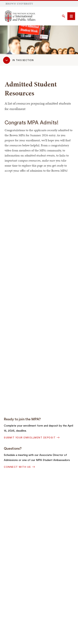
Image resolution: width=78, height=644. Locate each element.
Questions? (13, 449)
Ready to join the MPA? (22, 419)
